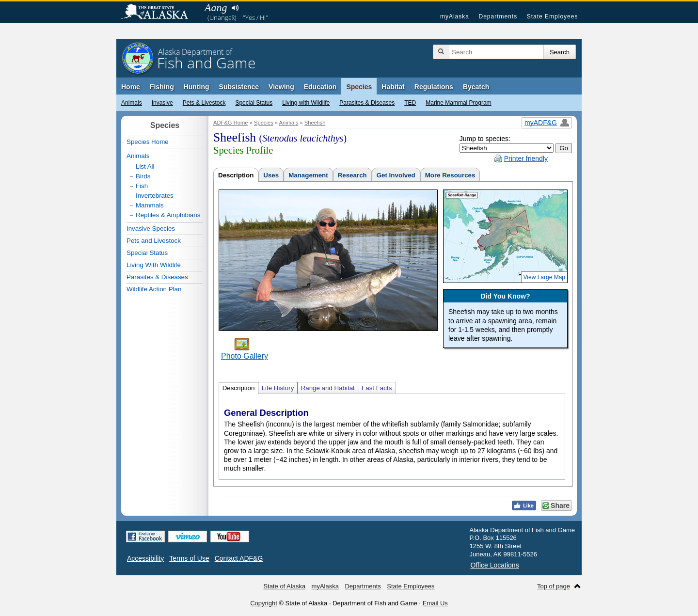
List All (145, 166)
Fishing (162, 87)
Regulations (434, 87)
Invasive (162, 103)
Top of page (554, 586)
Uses (271, 175)
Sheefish (315, 123)
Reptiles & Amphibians (168, 215)
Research (352, 175)
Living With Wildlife (154, 265)
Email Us (435, 603)
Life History (278, 388)
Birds (143, 176)
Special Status (254, 103)
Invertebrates (155, 196)
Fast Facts (377, 388)
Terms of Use (189, 558)
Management (308, 175)
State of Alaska (159, 13)
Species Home (148, 142)
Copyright (264, 603)
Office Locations (495, 565)
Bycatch (476, 87)
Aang (216, 8)
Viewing (281, 87)
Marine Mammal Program (458, 103)
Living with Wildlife (306, 103)
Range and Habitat (328, 388)
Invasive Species (151, 229)
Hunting (197, 87)
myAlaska (455, 16)
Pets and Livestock (154, 241)
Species (359, 87)
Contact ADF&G (239, 558)
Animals (132, 103)
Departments (498, 16)
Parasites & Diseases (367, 103)
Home (131, 87)
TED (410, 103)
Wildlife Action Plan (154, 289)
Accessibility (145, 558)
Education (320, 87)
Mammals (150, 205)
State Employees (553, 16)
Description (236, 175)
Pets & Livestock (204, 103)
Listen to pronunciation (235, 8)
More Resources (450, 175)
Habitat (393, 87)
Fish (142, 186)
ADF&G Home (231, 123)
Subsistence (239, 87)
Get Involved (396, 175)
